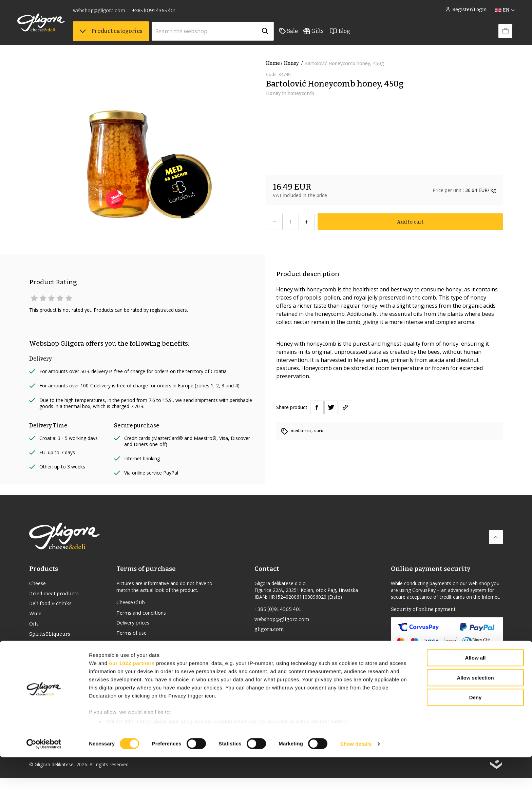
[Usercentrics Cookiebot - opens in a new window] (44, 776)
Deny (476, 729)
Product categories (123, 34)
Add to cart (410, 222)
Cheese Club (132, 603)
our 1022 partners (132, 695)
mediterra (303, 431)
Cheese (39, 584)
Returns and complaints (147, 647)
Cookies (127, 668)
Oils (34, 627)
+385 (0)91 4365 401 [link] (166, 13)
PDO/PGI (40, 649)
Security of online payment (425, 610)
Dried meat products (55, 595)
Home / (274, 63)
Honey (294, 63)
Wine (36, 617)
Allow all (476, 690)
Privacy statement (139, 657)
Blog (351, 34)
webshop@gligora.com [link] (111, 13)
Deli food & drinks (52, 606)
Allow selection (475, 709)
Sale (300, 34)
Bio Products (45, 660)
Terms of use (133, 636)
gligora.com (270, 631)
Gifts (325, 34)
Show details (356, 776)
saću (323, 431)
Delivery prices (135, 625)
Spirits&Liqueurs (51, 638)
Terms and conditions (144, 614)
